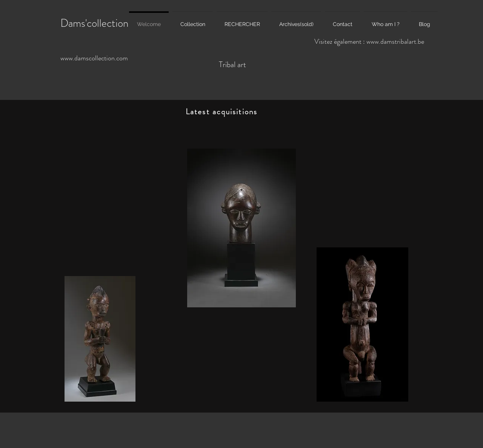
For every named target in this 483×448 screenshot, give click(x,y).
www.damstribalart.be (395, 41)
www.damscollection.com (94, 58)
